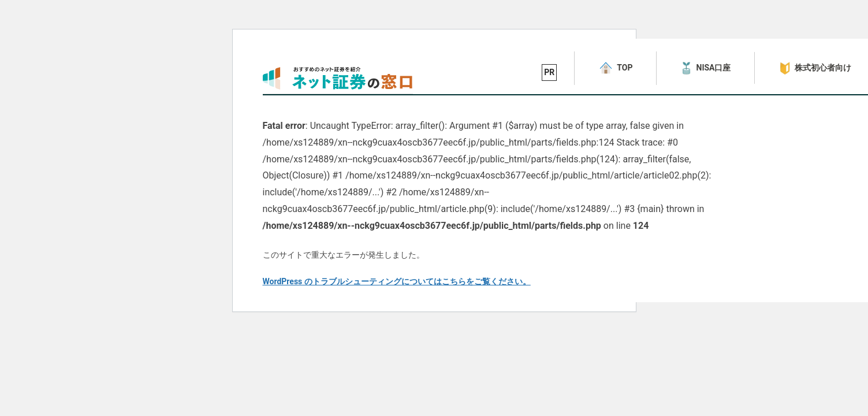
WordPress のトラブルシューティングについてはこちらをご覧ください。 (397, 281)
